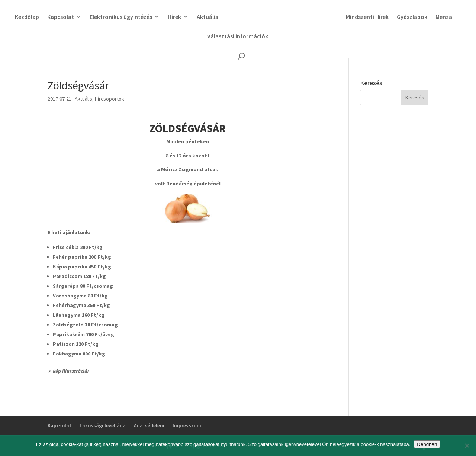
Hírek (174, 17)
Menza (444, 17)
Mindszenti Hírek (367, 17)
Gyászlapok (412, 17)
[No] (467, 446)
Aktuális (207, 17)
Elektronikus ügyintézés (121, 17)
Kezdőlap (27, 17)
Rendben (427, 444)
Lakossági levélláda (103, 425)
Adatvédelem (149, 425)
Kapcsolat (61, 17)
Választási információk (238, 37)
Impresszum (187, 425)
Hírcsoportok (110, 99)
